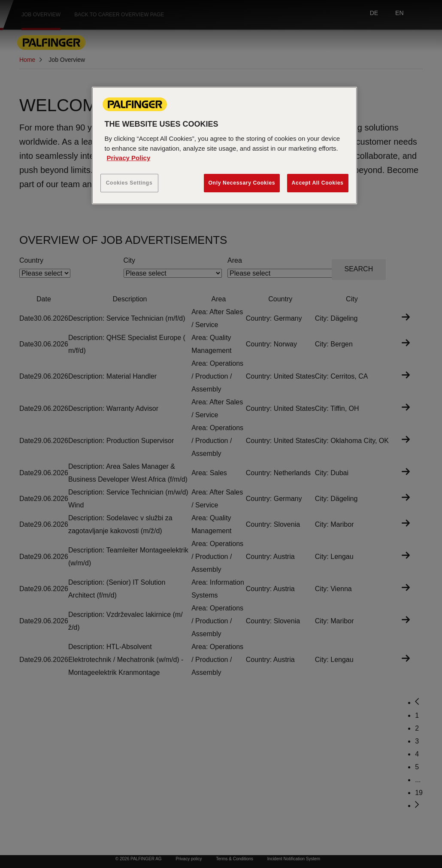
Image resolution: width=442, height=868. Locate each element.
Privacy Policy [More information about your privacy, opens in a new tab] (129, 158)
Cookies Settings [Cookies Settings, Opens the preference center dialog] (129, 183)
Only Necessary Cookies (242, 183)
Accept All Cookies (318, 183)
